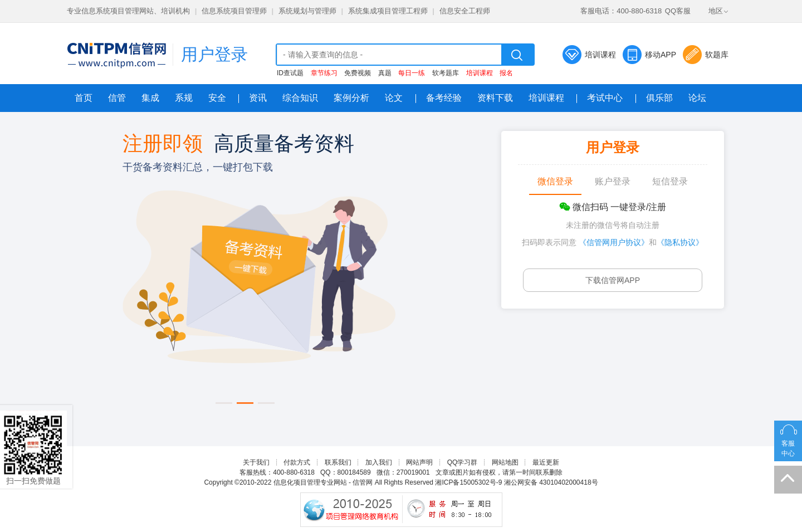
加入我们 (379, 462)
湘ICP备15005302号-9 (468, 482)
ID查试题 (290, 73)
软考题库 (446, 73)
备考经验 (444, 98)
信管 (117, 98)
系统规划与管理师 (307, 11)
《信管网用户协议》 (614, 242)
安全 (217, 98)
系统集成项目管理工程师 (388, 11)
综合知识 (300, 98)
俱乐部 (659, 98)
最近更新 (546, 462)
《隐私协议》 (680, 242)
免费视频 (358, 73)
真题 (385, 73)
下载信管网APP (613, 280)
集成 (150, 98)
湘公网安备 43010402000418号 (551, 482)
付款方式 (297, 462)
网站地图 (505, 462)
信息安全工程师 (465, 11)
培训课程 (600, 55)
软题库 (717, 55)
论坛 (697, 98)
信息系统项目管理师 (234, 11)
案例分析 (351, 98)
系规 (184, 98)
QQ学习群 (463, 462)
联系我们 (338, 462)
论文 (394, 98)
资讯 (258, 98)
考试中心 (605, 98)
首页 (84, 98)
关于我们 (256, 462)
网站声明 (419, 462)
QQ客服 (678, 11)
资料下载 (495, 98)
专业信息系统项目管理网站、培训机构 (128, 11)
